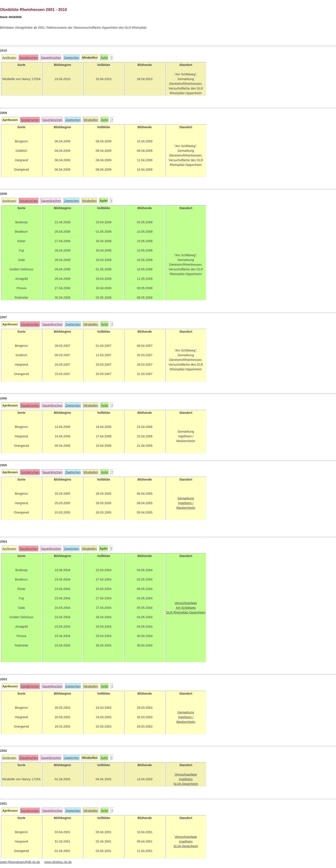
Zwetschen (72, 58)
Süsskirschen (29, 58)
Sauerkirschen (51, 58)
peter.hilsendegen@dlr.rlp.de (20, 862)
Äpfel (104, 58)
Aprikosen (9, 58)
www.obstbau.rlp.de (58, 862)
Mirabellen (91, 120)
